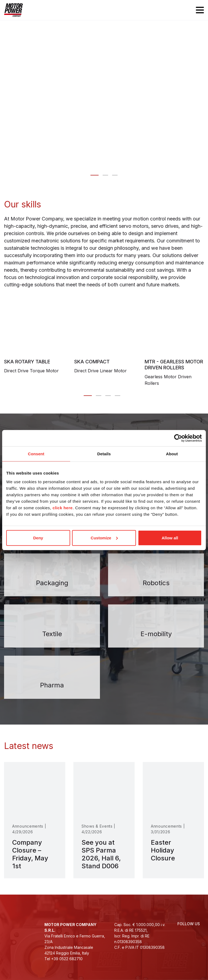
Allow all (170, 538)
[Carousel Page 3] (108, 396)
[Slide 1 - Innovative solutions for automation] (105, 175)
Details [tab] (104, 454)
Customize (104, 538)
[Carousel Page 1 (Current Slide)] (88, 396)
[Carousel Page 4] (118, 396)
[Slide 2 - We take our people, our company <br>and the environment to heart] (115, 175)
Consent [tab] (36, 454)
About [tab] (172, 454)
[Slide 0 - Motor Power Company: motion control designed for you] (95, 175)
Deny (38, 538)
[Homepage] (13, 10)
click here (63, 507)
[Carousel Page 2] (99, 396)
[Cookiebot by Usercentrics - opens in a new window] (178, 438)
